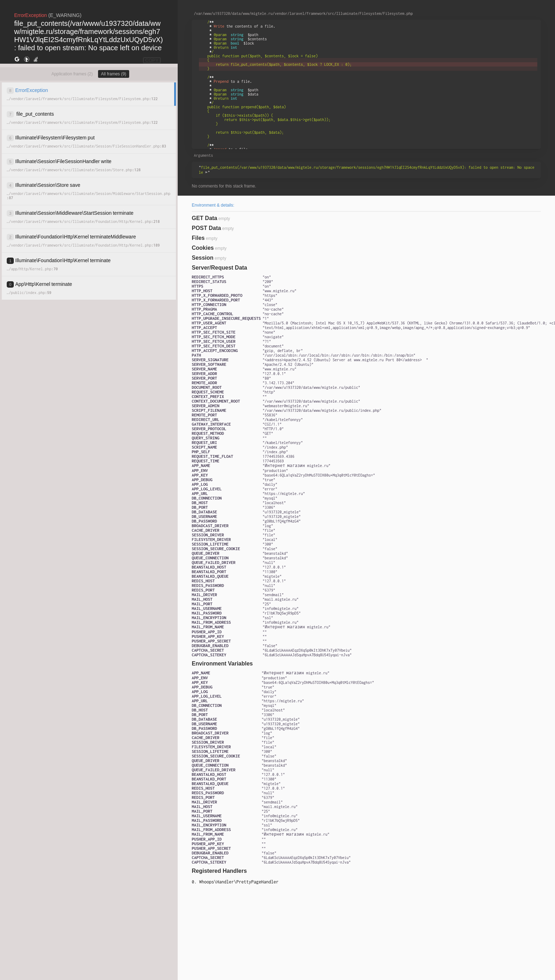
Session (203, 258)
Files (198, 238)
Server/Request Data (220, 268)
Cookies (203, 248)
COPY (152, 60)
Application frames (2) (72, 74)
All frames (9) (113, 74)
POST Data (207, 228)
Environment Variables (222, 664)
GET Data (205, 218)
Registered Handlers (219, 871)
